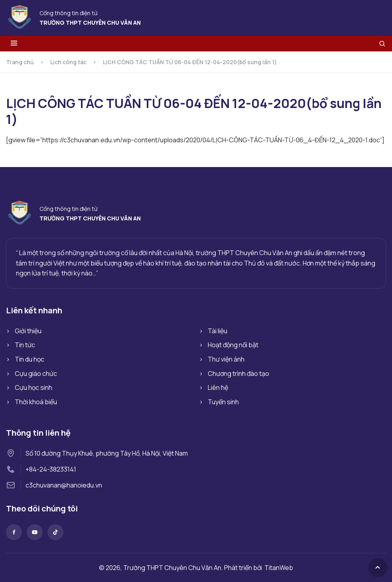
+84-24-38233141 (51, 469)
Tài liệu (218, 331)
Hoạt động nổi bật (233, 345)
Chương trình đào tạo (238, 374)
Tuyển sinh (223, 402)
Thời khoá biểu (36, 402)
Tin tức (25, 345)
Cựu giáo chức (36, 374)
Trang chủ (20, 62)
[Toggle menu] (14, 44)
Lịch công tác (68, 62)
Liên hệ (218, 387)
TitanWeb (279, 568)
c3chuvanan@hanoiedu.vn (64, 485)
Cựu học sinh (33, 387)
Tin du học (30, 359)
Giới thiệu (28, 331)
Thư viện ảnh (226, 359)
